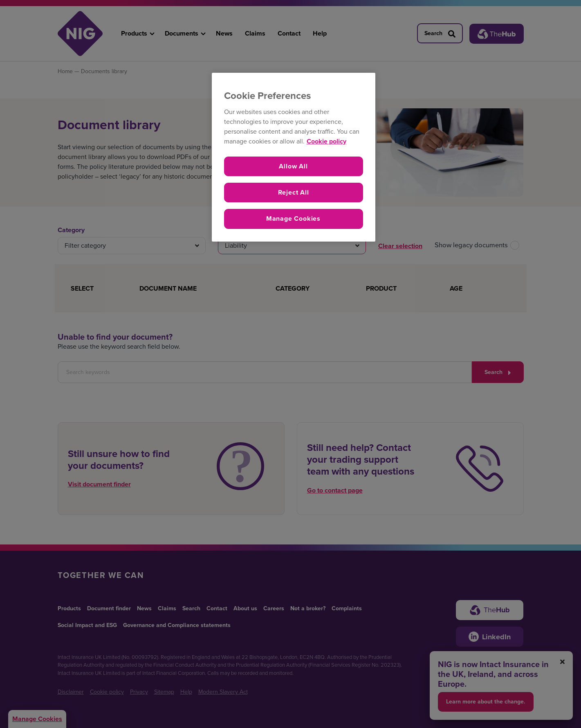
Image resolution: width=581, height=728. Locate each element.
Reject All (294, 192)
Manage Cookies (293, 218)
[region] (294, 157)
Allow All (293, 166)
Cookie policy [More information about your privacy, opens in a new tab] (326, 141)
